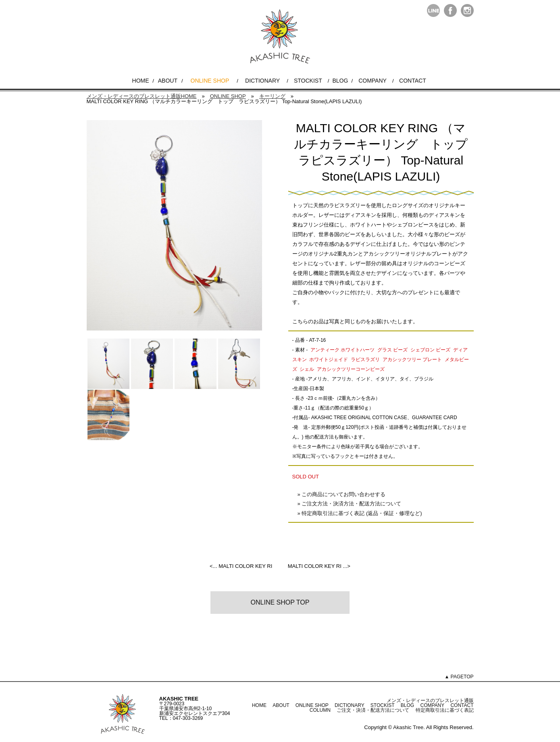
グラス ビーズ (392, 350)
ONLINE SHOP (210, 81)
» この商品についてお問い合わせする (342, 494)
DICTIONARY (262, 81)
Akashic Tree (408, 727)
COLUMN (320, 710)
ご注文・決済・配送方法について (373, 710)
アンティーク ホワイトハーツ (342, 350)
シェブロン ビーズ (430, 350)
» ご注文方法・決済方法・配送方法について (350, 504)
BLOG (340, 81)
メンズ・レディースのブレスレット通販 (430, 700)
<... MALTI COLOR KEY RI (241, 566)
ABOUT (168, 81)
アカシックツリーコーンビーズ (351, 369)
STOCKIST (308, 81)
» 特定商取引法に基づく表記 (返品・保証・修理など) (360, 513)
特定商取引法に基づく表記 (445, 710)
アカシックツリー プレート (412, 360)
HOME (141, 81)
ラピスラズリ (365, 360)
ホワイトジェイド (329, 360)
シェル (307, 369)
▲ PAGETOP (459, 677)
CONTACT (413, 81)
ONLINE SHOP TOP (280, 602)
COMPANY (373, 81)
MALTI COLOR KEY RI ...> (319, 566)
